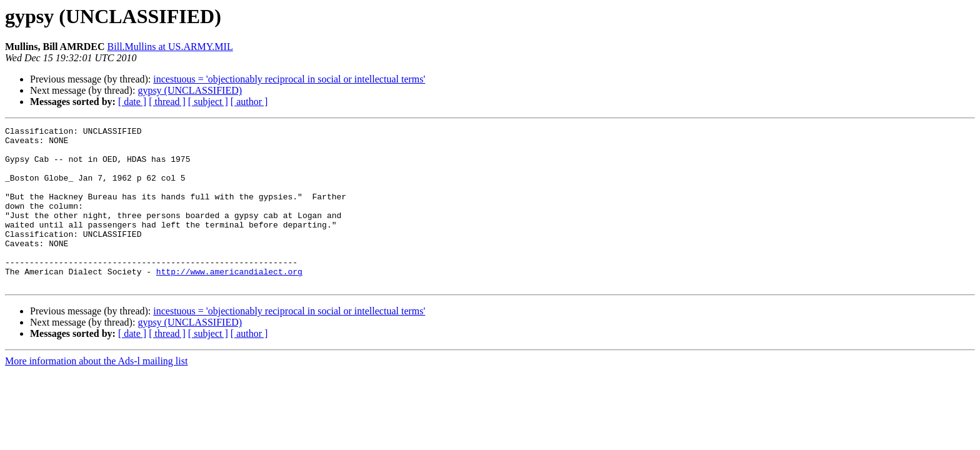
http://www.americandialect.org (229, 301)
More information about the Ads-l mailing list (96, 393)
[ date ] (132, 102)
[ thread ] (167, 102)
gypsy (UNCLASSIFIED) (190, 90)
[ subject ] (208, 102)
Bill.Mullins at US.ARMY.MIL (170, 47)
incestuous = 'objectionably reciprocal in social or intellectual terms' (289, 79)
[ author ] (249, 102)
